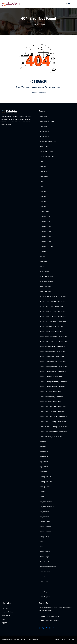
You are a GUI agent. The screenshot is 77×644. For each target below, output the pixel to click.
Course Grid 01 (45, 216)
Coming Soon (45, 211)
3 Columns (44, 126)
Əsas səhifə (44, 261)
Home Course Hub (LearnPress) (51, 326)
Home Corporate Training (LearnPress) (54, 321)
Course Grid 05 (45, 236)
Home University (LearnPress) (51, 437)
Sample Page (45, 537)
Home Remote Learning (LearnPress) (53, 427)
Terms (57, 639)
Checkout (43, 191)
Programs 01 (45, 512)
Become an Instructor (48, 156)
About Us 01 (44, 131)
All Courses (44, 146)
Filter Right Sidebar (47, 281)
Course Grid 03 (45, 226)
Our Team (44, 472)
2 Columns (44, 116)
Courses (43, 251)
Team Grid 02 (45, 552)
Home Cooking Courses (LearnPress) (53, 316)
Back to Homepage (39, 92)
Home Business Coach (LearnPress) (53, 296)
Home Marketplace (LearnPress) (52, 396)
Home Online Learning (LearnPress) (53, 422)
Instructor (44, 442)
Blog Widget (44, 176)
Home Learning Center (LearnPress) (53, 371)
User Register (45, 592)
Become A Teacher (47, 151)
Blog (42, 161)
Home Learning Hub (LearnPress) (52, 377)
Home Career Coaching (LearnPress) (53, 301)
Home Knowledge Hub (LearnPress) (53, 362)
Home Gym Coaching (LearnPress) (52, 351)
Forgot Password (46, 286)
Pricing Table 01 (46, 477)
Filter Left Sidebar (46, 276)
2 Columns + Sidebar (47, 121)
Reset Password (46, 527)
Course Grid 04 (45, 231)
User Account (45, 572)
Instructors (44, 452)
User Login (44, 582)
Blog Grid (43, 166)
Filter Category (45, 271)
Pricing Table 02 (46, 482)
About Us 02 (44, 136)
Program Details (46, 502)
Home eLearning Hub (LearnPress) (52, 346)
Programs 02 (45, 517)
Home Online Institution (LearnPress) (53, 417)
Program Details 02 (47, 507)
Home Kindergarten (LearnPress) (52, 356)
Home (34, 24)
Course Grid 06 (45, 241)
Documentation (7, 612)
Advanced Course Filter (48, 141)
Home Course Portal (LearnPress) (52, 331)
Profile (42, 492)
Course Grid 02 (45, 221)
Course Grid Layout (47, 246)
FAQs (42, 266)
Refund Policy (45, 522)
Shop (42, 542)
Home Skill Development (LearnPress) (54, 432)
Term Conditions (46, 562)
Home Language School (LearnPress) (53, 366)
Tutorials (5, 608)
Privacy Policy (45, 487)
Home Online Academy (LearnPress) (53, 407)
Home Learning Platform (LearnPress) (54, 381)
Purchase (71, 639)
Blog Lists (43, 171)
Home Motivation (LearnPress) (51, 402)
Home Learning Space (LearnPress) (53, 387)
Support (4, 623)
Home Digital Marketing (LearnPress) (53, 336)
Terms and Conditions (48, 567)
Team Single (45, 557)
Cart (42, 181)
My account (44, 462)
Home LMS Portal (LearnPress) (51, 392)
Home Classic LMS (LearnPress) (51, 306)
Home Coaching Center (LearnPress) (53, 311)
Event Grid (44, 256)
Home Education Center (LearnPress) (53, 341)
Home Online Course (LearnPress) (52, 411)
